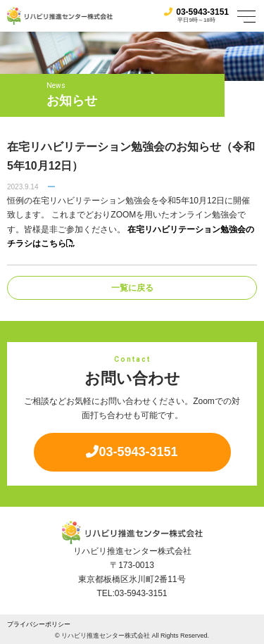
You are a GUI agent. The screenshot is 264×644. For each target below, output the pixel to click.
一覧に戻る (132, 288)
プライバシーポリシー (39, 624)
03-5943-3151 (196, 12)
